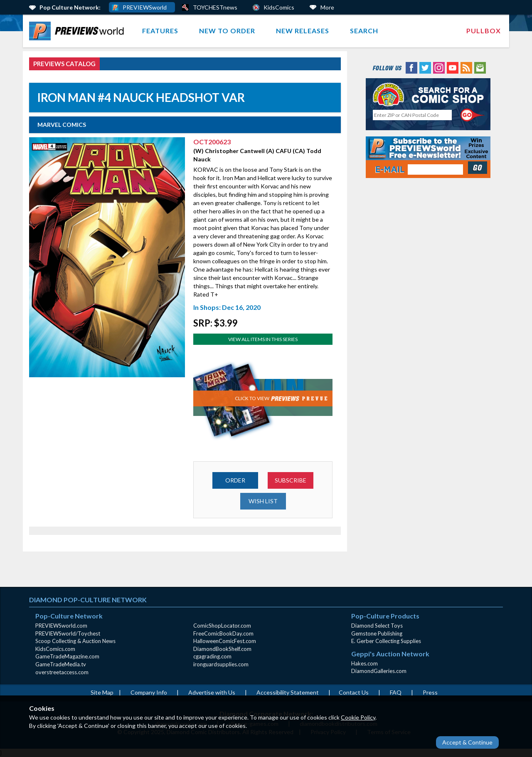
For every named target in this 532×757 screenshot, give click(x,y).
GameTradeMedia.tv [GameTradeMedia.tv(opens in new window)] (61, 664)
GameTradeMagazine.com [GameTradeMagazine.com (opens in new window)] (67, 656)
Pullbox (484, 31)
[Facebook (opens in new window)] (411, 67)
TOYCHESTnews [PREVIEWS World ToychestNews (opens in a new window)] (215, 7)
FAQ (396, 692)
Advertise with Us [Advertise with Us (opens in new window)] (212, 692)
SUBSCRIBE (291, 480)
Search (364, 31)
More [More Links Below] (327, 7)
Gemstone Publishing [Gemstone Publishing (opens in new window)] (377, 633)
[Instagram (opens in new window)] (439, 67)
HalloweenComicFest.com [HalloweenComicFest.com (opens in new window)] (225, 641)
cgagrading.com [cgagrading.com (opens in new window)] (212, 656)
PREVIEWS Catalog (64, 64)
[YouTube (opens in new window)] (453, 67)
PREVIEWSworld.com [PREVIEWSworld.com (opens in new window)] (61, 626)
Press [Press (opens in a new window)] (430, 692)
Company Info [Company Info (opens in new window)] (149, 692)
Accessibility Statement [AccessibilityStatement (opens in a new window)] (288, 692)
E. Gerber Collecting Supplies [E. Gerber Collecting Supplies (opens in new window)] (386, 641)
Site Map (102, 692)
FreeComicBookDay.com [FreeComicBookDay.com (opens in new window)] (223, 633)
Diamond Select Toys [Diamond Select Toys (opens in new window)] (377, 626)
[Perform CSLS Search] (473, 115)
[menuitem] (78, 31)
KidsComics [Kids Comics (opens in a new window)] (279, 7)
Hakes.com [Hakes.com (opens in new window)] (365, 663)
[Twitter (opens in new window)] (425, 67)
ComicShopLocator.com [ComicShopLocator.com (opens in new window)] (222, 626)
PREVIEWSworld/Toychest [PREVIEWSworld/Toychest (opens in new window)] (68, 633)
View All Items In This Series (263, 339)
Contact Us (354, 692)
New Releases (303, 31)
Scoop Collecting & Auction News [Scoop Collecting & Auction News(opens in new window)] (75, 641)
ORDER (235, 480)
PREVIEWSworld (145, 7)
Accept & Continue (467, 742)
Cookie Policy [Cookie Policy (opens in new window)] (358, 717)
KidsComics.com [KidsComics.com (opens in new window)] (55, 649)
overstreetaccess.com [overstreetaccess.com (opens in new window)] (62, 672)
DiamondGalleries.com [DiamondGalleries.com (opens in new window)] (379, 671)
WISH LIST (263, 501)
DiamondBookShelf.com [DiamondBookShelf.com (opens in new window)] (222, 649)
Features (160, 31)
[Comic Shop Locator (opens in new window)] (428, 94)
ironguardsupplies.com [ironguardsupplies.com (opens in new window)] (221, 664)
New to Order (227, 31)
